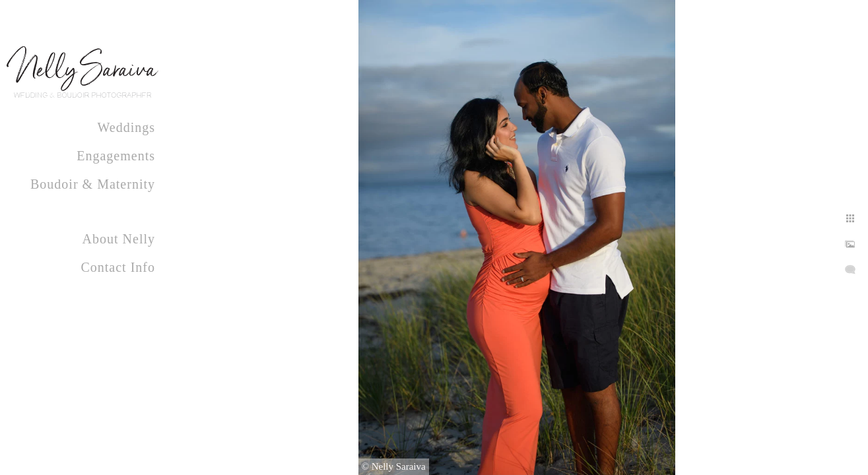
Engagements (116, 156)
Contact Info (118, 267)
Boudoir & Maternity (93, 184)
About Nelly (119, 239)
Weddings (127, 127)
